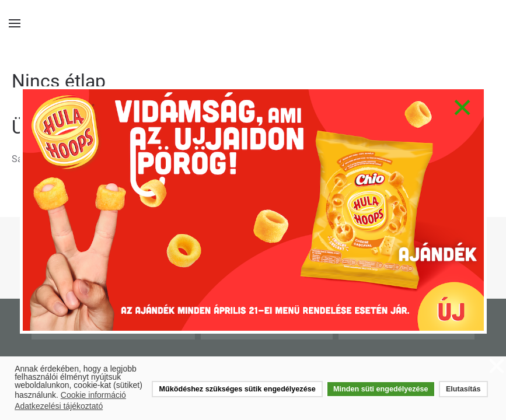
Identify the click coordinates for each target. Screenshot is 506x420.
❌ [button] (497, 367)
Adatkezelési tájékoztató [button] (59, 406)
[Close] (462, 107)
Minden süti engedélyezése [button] (381, 389)
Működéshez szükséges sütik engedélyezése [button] (238, 389)
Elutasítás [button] (463, 389)
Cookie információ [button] (93, 395)
